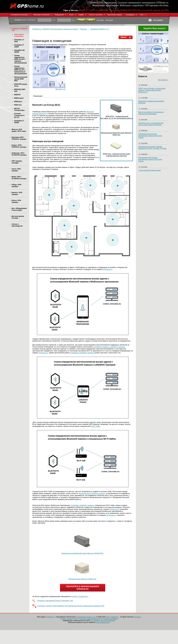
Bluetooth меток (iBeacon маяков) (92, 493)
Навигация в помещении (43, 15)
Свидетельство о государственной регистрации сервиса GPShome (151, 124)
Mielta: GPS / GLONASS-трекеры (19, 178)
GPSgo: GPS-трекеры (17, 186)
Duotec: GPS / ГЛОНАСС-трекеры (19, 146)
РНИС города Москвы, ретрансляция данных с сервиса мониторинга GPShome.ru (152, 90)
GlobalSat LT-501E (19, 41)
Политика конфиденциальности (91, 619)
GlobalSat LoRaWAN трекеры (82, 505)
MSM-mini (18, 105)
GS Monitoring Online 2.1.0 (86, 617)
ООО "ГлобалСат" (112, 617)
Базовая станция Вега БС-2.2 (19, 115)
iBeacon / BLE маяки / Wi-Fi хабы (19, 130)
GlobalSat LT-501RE (19, 122)
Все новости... (163, 80)
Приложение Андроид (115, 15)
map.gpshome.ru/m (103, 622)
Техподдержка (131, 15)
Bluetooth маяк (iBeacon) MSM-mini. (83, 579)
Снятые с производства (17, 225)
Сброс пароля (109, 20)
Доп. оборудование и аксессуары (19, 209)
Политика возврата (111, 619)
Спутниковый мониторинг (21, 15)
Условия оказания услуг (69, 619)
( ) (158, 20)
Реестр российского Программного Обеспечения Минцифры (151, 113)
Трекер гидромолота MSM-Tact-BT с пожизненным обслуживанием (20, 70)
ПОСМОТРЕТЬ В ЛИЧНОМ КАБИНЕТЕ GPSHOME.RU (83, 588)
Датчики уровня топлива (18, 217)
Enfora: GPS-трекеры (17, 201)
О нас (143, 15)
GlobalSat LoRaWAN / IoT (19, 30)
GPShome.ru (107, 269)
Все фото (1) (60, 89)
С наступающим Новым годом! (150, 170)
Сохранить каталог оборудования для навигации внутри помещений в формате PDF (71, 606)
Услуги (72, 15)
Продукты (84, 29)
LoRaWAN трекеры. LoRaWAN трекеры (109, 347)
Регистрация (100, 20)
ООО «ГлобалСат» (81, 596)
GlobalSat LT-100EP (19, 46)
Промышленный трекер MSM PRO (21, 79)
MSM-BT (17, 95)
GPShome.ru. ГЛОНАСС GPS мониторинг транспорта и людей (55, 29)
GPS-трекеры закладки (17, 162)
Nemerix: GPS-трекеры (17, 193)
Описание (38, 96)
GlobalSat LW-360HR (20, 51)
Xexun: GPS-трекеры (16, 170)
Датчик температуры (19, 109)
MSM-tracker (19, 98)
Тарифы (82, 15)
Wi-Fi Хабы (96, 426)
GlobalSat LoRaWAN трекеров (83, 353)
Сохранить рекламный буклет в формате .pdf (55, 601)
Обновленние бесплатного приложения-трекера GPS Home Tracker (150, 159)
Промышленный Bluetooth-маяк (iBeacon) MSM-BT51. (83, 553)
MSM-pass (18, 102)
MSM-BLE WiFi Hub (20, 90)
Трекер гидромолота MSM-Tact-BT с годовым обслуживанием (20, 59)
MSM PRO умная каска (21, 85)
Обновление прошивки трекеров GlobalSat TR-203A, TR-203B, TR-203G (152, 148)
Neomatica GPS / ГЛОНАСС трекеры (19, 138)
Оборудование (60, 15)
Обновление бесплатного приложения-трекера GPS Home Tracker (150, 136)
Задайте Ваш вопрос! (153, 29)
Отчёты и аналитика (97, 15)
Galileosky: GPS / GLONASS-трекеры (19, 154)
